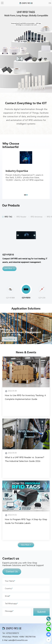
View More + (26, 545)
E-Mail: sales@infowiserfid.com (15, 640)
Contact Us (12, 572)
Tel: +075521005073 (11, 633)
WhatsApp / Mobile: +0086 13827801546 (19, 637)
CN (50, 3)
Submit (41, 612)
